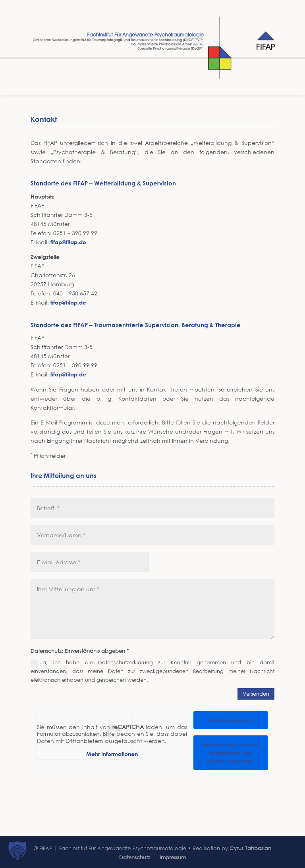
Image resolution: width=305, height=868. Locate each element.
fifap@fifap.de (68, 242)
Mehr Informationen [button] (112, 754)
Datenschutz (135, 857)
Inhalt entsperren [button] (231, 720)
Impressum (173, 857)
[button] (17, 851)
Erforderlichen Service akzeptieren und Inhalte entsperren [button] (231, 753)
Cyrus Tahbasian (250, 848)
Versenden (256, 694)
